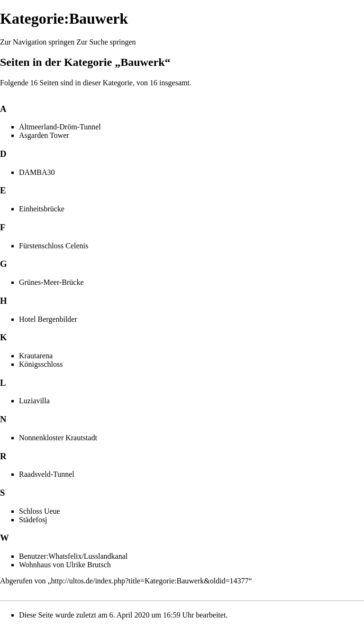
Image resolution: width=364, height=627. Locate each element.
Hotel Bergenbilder (48, 319)
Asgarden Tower (44, 135)
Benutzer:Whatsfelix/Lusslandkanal (73, 556)
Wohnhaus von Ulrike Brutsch (65, 565)
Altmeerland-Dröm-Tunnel (60, 127)
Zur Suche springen (106, 42)
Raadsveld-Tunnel (47, 474)
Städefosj (33, 520)
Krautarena (36, 356)
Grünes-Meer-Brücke (51, 282)
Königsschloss (41, 364)
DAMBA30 (37, 172)
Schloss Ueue (40, 511)
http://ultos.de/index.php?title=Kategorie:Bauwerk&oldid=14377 (150, 581)
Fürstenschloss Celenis (54, 246)
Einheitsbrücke (42, 209)
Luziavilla (34, 401)
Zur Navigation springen (37, 42)
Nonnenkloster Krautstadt (58, 438)
